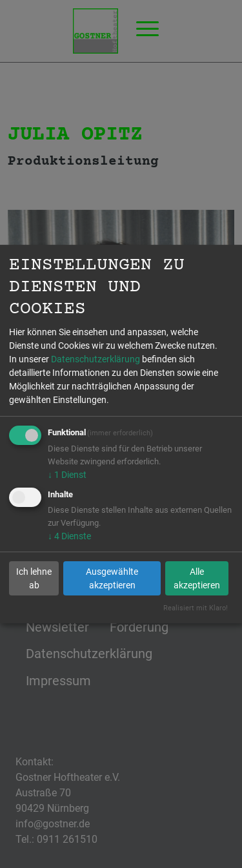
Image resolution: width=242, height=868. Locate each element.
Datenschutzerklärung (96, 359)
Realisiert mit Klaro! (196, 608)
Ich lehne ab (34, 578)
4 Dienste (69, 536)
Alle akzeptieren (197, 578)
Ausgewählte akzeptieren (112, 578)
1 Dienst (67, 475)
